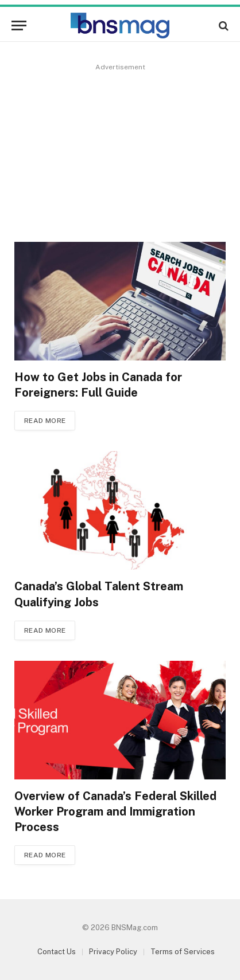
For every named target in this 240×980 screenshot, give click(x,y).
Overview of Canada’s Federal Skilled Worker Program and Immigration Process (115, 812)
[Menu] (19, 26)
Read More (45, 421)
